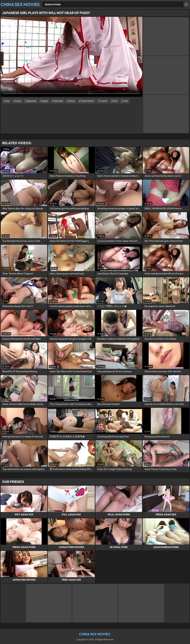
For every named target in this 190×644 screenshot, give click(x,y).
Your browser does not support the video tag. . (72, 57)
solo (116, 101)
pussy (72, 101)
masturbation (88, 101)
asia (126, 101)
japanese (32, 101)
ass (8, 101)
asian (19, 101)
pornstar (59, 101)
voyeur (104, 101)
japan (46, 101)
